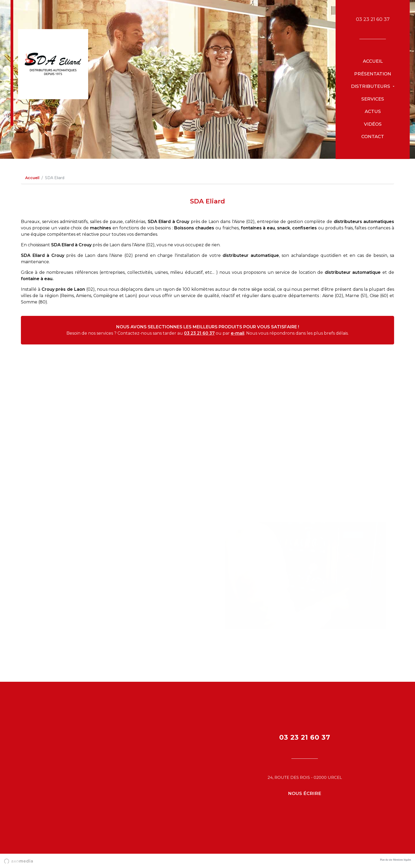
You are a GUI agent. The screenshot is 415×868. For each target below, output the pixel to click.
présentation (373, 74)
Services (373, 99)
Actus (373, 111)
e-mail (238, 333)
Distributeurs (371, 86)
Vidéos (373, 124)
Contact (373, 137)
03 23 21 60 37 (373, 19)
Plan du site (386, 860)
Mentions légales (402, 860)
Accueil (373, 61)
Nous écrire (305, 793)
